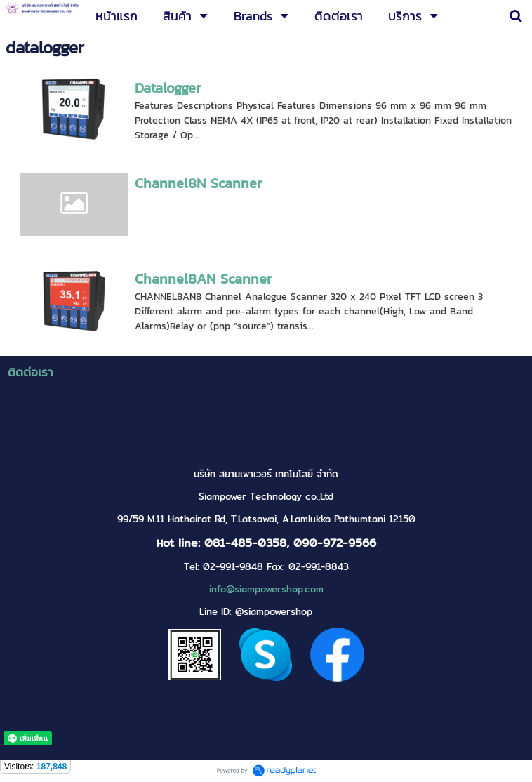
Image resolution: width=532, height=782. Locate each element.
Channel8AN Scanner (203, 279)
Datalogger (168, 88)
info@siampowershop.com (266, 589)
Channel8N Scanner (198, 183)
